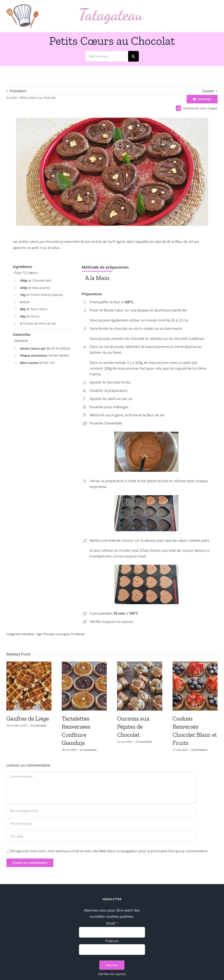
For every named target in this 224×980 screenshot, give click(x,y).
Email (112, 923)
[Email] (112, 932)
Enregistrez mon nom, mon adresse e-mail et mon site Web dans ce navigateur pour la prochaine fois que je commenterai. (109, 851)
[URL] (101, 836)
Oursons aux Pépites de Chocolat (133, 727)
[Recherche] (133, 56)
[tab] (97, 278)
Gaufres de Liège (28, 719)
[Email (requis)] (101, 824)
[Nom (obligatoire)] (101, 811)
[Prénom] (112, 950)
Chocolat (49, 634)
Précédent (18, 91)
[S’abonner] (112, 965)
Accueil (12, 98)
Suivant (208, 91)
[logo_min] (22, 6)
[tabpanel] (146, 288)
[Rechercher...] (107, 56)
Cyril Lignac (63, 634)
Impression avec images (197, 108)
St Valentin (78, 634)
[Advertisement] (43, 397)
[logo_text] (112, 10)
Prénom (112, 941)
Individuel (27, 634)
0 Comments (38, 725)
